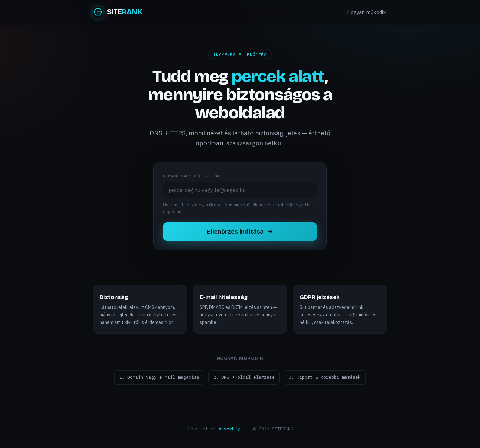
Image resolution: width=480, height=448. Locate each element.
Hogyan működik (366, 12)
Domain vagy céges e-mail (194, 176)
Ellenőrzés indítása (240, 232)
